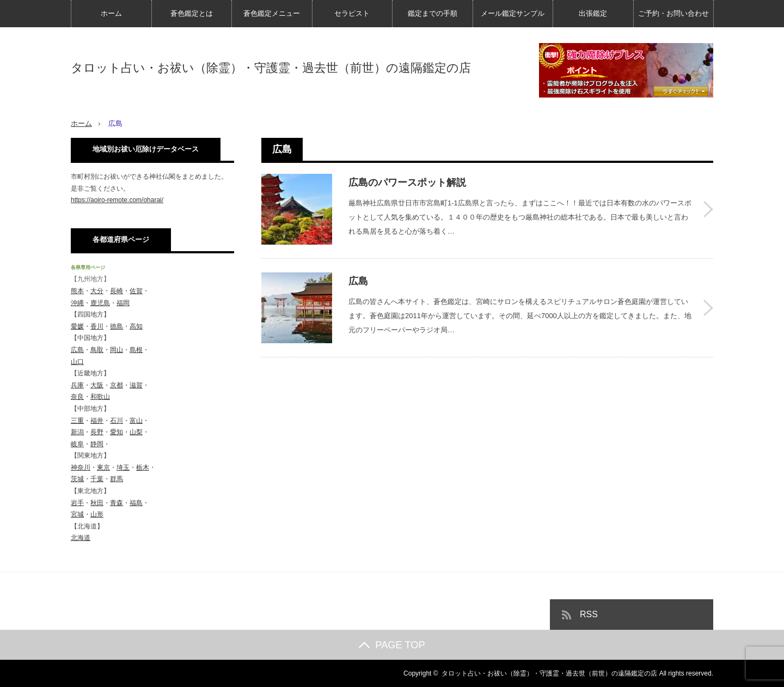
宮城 (77, 514)
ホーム (111, 13)
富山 (136, 421)
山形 (97, 514)
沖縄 (77, 303)
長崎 (117, 291)
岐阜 (77, 444)
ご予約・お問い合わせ (673, 13)
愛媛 (77, 326)
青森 (117, 503)
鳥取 (97, 350)
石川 (117, 421)
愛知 (117, 432)
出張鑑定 (593, 13)
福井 (97, 421)
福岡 (123, 303)
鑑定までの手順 (433, 13)
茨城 (77, 479)
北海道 (81, 538)
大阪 (97, 385)
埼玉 (123, 467)
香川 (97, 326)
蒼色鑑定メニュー (272, 13)
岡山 (117, 350)
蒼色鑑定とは (192, 13)
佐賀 (136, 291)
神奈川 (81, 467)
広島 (358, 281)
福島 (136, 503)
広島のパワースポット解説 (407, 183)
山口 (77, 362)
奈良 (77, 397)
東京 (103, 467)
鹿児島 (100, 303)
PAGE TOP (392, 645)
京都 (117, 385)
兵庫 (77, 385)
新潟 (77, 432)
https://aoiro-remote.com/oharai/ (117, 200)
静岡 (97, 444)
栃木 (143, 467)
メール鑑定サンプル (513, 13)
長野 (97, 432)
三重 (77, 421)
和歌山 (100, 397)
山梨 (136, 432)
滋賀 (136, 385)
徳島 (117, 326)
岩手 (77, 503)
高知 (136, 326)
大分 (97, 291)
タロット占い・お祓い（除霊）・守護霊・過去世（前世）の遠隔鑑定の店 (271, 68)
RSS (589, 614)
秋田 (97, 503)
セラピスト (352, 13)
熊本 (77, 291)
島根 (136, 350)
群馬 (117, 479)
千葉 (97, 479)
